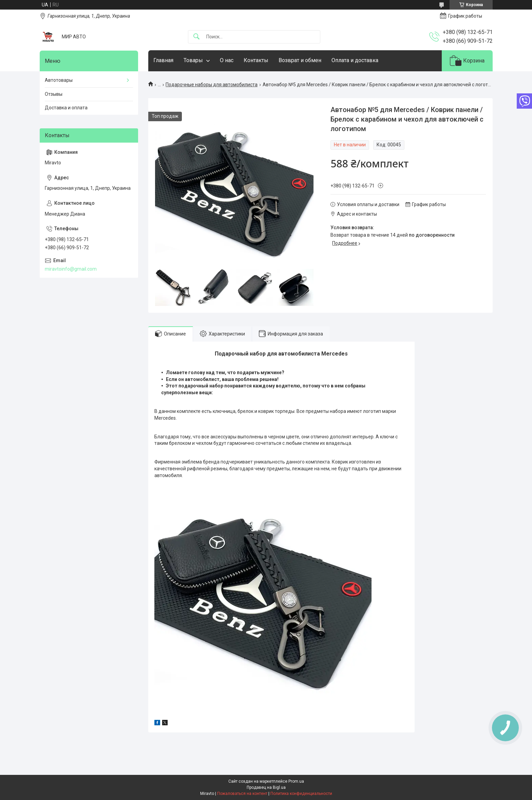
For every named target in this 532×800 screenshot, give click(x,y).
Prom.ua (296, 781)
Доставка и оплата (66, 108)
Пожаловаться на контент (242, 794)
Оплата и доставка (355, 60)
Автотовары (59, 80)
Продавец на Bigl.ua (266, 787)
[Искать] (196, 37)
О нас (227, 60)
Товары (193, 60)
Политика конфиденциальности (301, 794)
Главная (163, 60)
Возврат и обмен (300, 60)
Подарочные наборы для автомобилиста (212, 85)
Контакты (256, 60)
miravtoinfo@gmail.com (71, 269)
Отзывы (54, 94)
